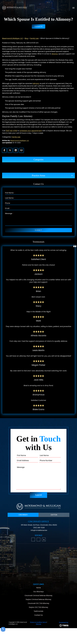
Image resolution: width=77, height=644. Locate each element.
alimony (36, 83)
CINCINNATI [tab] (23, 515)
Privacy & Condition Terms (38, 622)
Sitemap (39, 624)
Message (9, 213)
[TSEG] (59, 624)
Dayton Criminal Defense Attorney (38, 599)
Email (8, 208)
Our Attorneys (38, 592)
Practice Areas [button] (38, 175)
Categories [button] (38, 160)
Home (39, 588)
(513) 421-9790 (11, 131)
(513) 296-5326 (39, 528)
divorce (55, 54)
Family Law (16, 137)
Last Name (10, 198)
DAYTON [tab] (54, 515)
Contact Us (38, 26)
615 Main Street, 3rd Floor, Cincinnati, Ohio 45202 (39, 525)
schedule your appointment (31, 131)
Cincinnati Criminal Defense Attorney (39, 596)
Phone (8, 203)
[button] (33, 539)
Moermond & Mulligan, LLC (20, 141)
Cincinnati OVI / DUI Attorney (38, 603)
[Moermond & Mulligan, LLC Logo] (38, 507)
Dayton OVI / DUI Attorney (38, 607)
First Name (10, 193)
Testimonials (39, 611)
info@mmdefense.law (39, 530)
